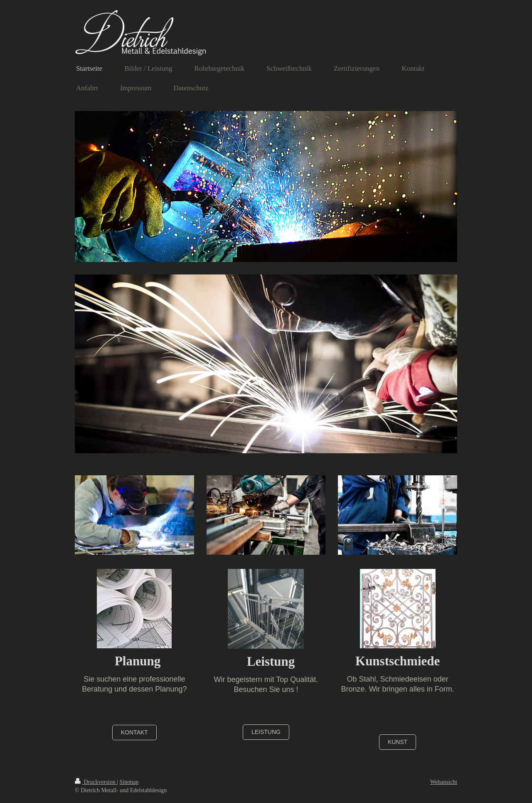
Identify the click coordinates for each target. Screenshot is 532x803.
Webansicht (444, 782)
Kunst (398, 742)
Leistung (266, 732)
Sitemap (129, 782)
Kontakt (134, 732)
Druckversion (96, 782)
